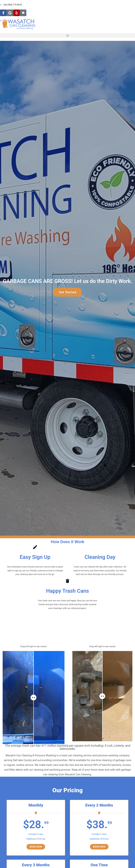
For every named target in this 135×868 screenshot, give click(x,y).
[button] (67, 35)
